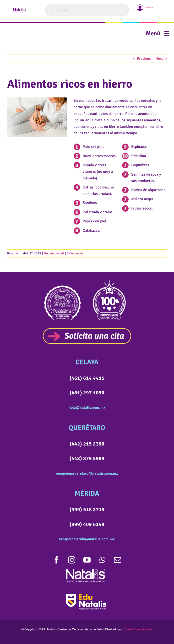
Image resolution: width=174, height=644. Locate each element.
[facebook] (56, 560)
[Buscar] (87, 10)
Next (159, 59)
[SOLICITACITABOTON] (87, 330)
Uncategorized (54, 253)
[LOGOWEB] (19, 9)
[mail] (118, 560)
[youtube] (87, 560)
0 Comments (75, 253)
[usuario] (145, 5)
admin (15, 253)
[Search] (51, 10)
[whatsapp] (102, 560)
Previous (144, 59)
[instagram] (72, 560)
